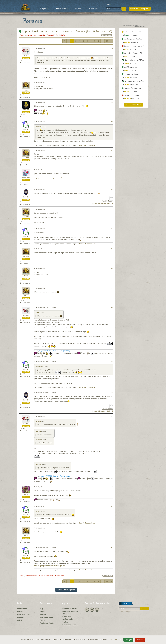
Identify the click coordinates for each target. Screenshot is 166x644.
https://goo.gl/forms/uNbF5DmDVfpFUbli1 (50, 566)
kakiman (38, 127)
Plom (26, 494)
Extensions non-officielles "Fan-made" (41, 35)
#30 (112, 249)
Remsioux (26, 315)
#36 (112, 416)
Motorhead (26, 177)
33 (107, 41)
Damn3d (26, 197)
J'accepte (128, 640)
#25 (112, 150)
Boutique (93, 9)
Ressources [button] (62, 9)
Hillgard (26, 256)
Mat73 (26, 276)
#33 (112, 308)
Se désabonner (124, 612)
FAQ (41, 609)
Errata (42, 620)
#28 (112, 209)
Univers (20, 612)
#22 (112, 82)
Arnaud (26, 129)
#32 (112, 288)
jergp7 (26, 296)
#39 (112, 528)
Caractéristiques (24, 614)
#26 (112, 170)
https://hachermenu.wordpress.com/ (48, 178)
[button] (109, 5)
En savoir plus (116, 639)
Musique (43, 614)
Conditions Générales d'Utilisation (70, 613)
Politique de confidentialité (68, 618)
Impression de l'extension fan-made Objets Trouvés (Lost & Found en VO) (65, 31)
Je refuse (140, 640)
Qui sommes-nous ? (70, 609)
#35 (112, 392)
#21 (112, 48)
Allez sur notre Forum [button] (134, 105)
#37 (112, 487)
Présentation (22, 609)
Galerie (20, 620)
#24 (112, 122)
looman (26, 56)
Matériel (20, 617)
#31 (112, 268)
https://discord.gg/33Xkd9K (103, 203)
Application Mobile (47, 623)
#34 (112, 362)
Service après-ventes (70, 625)
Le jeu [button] (44, 9)
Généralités (60, 35)
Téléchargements (46, 617)
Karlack (26, 110)
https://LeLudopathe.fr (86, 145)
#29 (112, 229)
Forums (78, 9)
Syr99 (26, 536)
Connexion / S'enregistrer (140, 9)
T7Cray (26, 158)
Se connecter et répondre (66, 590)
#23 (112, 102)
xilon (26, 90)
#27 (112, 189)
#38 (112, 506)
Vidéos (42, 612)
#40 (112, 548)
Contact (65, 622)
